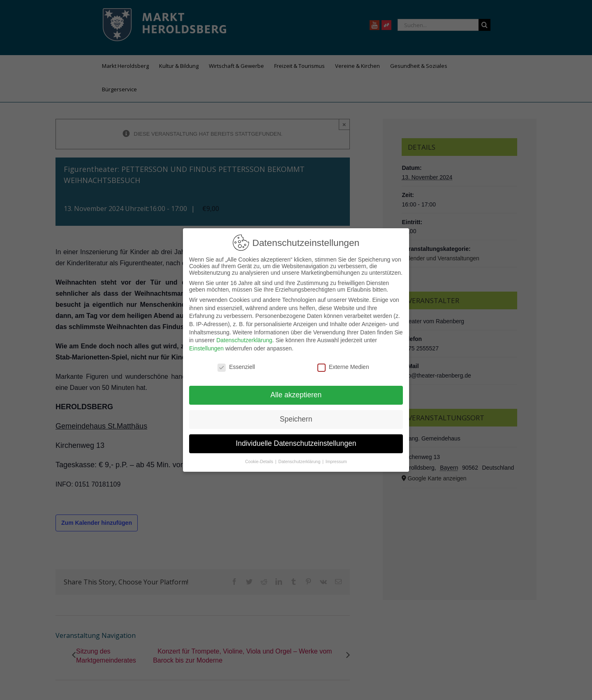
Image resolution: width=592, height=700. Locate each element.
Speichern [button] (296, 419)
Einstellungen (206, 348)
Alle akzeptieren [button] (296, 395)
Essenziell (236, 367)
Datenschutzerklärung (244, 340)
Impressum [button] (336, 461)
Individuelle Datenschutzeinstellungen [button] (296, 443)
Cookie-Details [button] (260, 461)
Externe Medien (343, 367)
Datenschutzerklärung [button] (300, 461)
